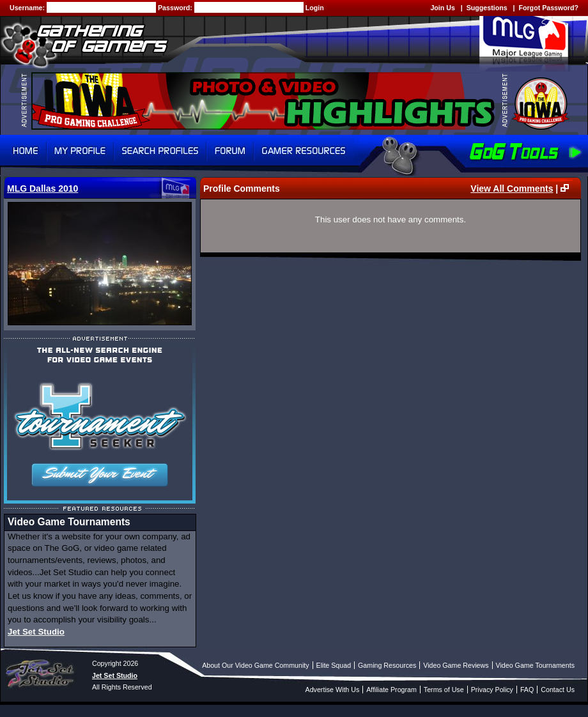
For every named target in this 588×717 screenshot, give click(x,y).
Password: (176, 8)
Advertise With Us (333, 690)
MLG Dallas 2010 (43, 189)
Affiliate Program (391, 690)
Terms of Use (444, 690)
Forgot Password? (548, 8)
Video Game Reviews (456, 665)
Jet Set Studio (36, 632)
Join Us (443, 8)
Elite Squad (334, 665)
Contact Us (558, 690)
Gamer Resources (304, 151)
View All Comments (512, 189)
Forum (230, 151)
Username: (28, 8)
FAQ (527, 690)
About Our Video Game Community (255, 665)
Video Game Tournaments (535, 665)
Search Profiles (160, 151)
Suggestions (487, 8)
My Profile (80, 151)
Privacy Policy (492, 690)
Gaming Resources (387, 665)
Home (23, 151)
